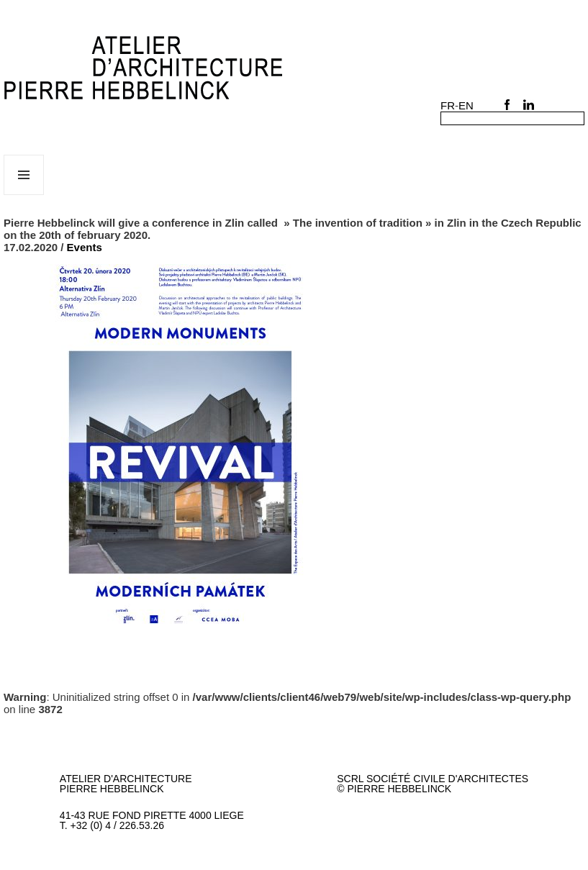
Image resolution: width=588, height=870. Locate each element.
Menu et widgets (24, 195)
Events (85, 247)
